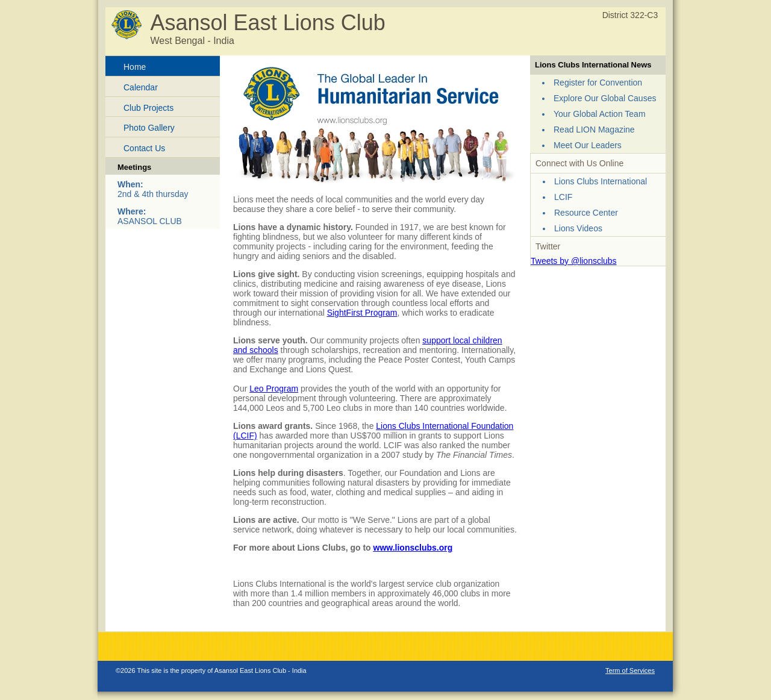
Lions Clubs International (601, 181)
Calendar (141, 87)
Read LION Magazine (594, 130)
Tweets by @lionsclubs (574, 261)
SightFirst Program (362, 313)
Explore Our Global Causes (605, 98)
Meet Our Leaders (588, 145)
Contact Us (144, 148)
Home (135, 67)
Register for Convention (598, 83)
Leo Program (274, 389)
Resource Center (586, 213)
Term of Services (630, 670)
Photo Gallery (149, 128)
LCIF (563, 197)
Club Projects (148, 108)
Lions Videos (578, 228)
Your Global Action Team (600, 114)
